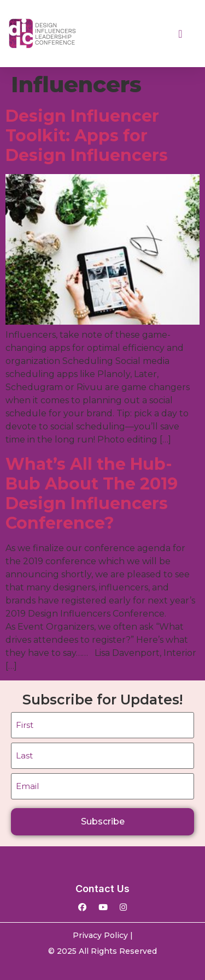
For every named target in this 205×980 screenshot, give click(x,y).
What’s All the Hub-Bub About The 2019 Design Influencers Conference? (92, 494)
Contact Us (102, 889)
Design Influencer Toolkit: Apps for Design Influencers (87, 136)
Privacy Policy (100, 935)
